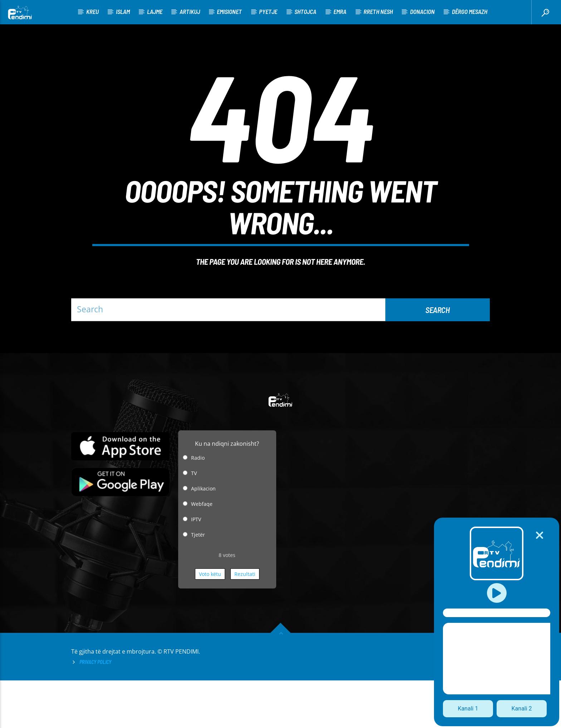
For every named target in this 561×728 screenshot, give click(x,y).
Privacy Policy (95, 710)
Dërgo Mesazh (470, 11)
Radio (198, 505)
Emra (340, 11)
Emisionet (229, 11)
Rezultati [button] (245, 622)
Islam (123, 11)
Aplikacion (203, 536)
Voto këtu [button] (210, 622)
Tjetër (198, 582)
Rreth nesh (378, 11)
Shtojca (305, 11)
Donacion (422, 11)
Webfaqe (202, 551)
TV (194, 521)
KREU (92, 11)
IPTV (196, 567)
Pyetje (268, 11)
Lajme (155, 11)
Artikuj (190, 11)
